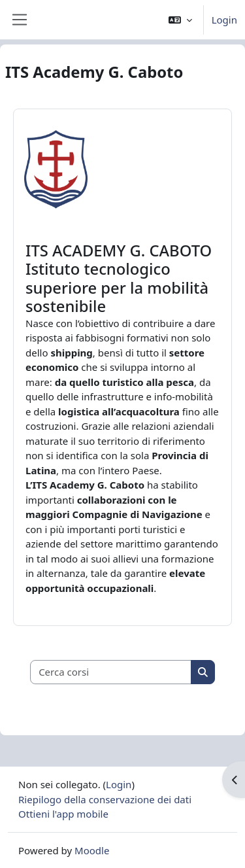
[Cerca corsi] (111, 672)
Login (224, 20)
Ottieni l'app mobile (63, 814)
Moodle (92, 850)
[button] (180, 20)
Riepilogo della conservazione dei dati (105, 799)
